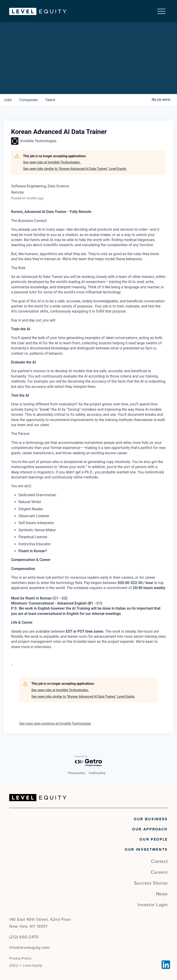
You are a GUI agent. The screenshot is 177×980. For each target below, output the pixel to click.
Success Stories (151, 883)
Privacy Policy (20, 958)
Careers (159, 872)
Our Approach (150, 829)
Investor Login (153, 905)
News (162, 894)
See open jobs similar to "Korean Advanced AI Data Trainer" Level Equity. (75, 169)
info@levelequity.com (29, 948)
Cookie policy (97, 773)
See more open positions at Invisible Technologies (55, 724)
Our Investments (146, 850)
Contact (159, 862)
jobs (8, 100)
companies (28, 100)
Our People (154, 839)
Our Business (151, 819)
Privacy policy (77, 773)
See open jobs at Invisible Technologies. (52, 162)
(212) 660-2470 (24, 937)
